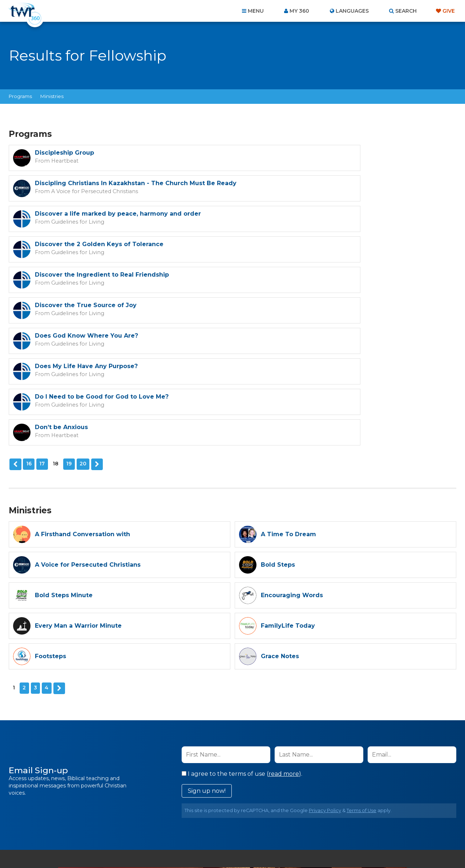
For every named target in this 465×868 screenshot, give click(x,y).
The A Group (285, 846)
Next (96, 317)
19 (68, 317)
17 (41, 317)
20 (82, 317)
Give (449, 11)
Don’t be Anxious (287, 280)
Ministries (52, 96)
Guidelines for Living (73, 197)
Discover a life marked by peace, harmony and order (118, 189)
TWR (237, 846)
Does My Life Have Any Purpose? (312, 250)
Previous (15, 317)
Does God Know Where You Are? (86, 250)
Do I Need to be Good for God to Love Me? (102, 280)
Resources (357, 829)
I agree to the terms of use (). (242, 626)
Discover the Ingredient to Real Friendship (102, 219)
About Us (132, 829)
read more (284, 626)
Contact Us (171, 829)
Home (100, 829)
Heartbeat (61, 160)
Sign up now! (207, 643)
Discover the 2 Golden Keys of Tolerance (325, 189)
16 (28, 317)
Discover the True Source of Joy (312, 219)
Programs (20, 96)
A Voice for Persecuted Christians (315, 168)
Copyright (315, 829)
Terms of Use (361, 662)
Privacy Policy (325, 662)
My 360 (299, 11)
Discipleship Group (64, 153)
